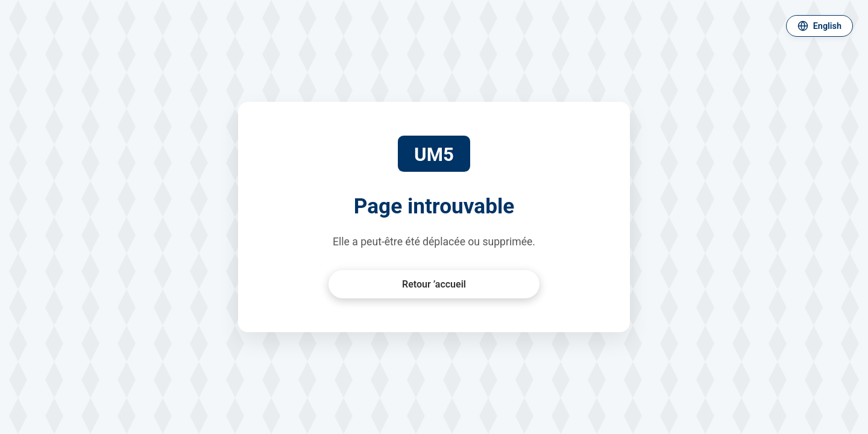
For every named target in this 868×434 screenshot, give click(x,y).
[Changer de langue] (819, 26)
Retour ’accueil (434, 284)
